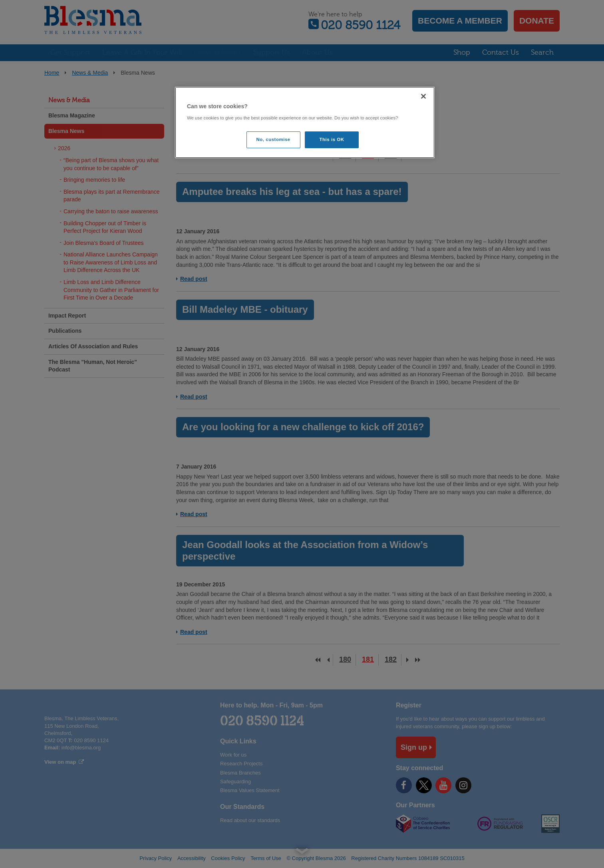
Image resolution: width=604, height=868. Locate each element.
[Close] (423, 96)
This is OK (332, 139)
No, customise (273, 139)
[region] (305, 122)
